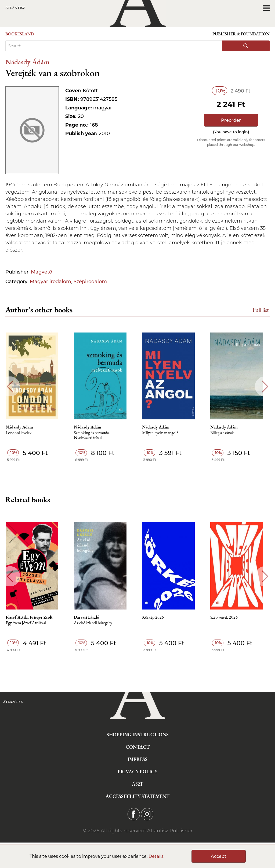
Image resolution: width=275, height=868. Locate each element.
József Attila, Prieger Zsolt (32, 617)
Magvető (41, 272)
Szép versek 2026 (228, 617)
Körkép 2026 (156, 617)
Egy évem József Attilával (28, 623)
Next (265, 387)
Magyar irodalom (50, 282)
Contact (138, 747)
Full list (261, 310)
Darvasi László (89, 617)
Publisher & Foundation (241, 34)
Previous (10, 387)
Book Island (20, 34)
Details (156, 856)
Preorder (231, 120)
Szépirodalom (90, 282)
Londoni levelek (21, 433)
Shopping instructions (138, 735)
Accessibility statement (137, 796)
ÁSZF (138, 784)
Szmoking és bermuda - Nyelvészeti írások (95, 435)
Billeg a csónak (226, 433)
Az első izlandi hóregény (96, 623)
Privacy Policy (137, 772)
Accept (219, 856)
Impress (137, 759)
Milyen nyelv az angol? (164, 433)
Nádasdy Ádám (27, 62)
